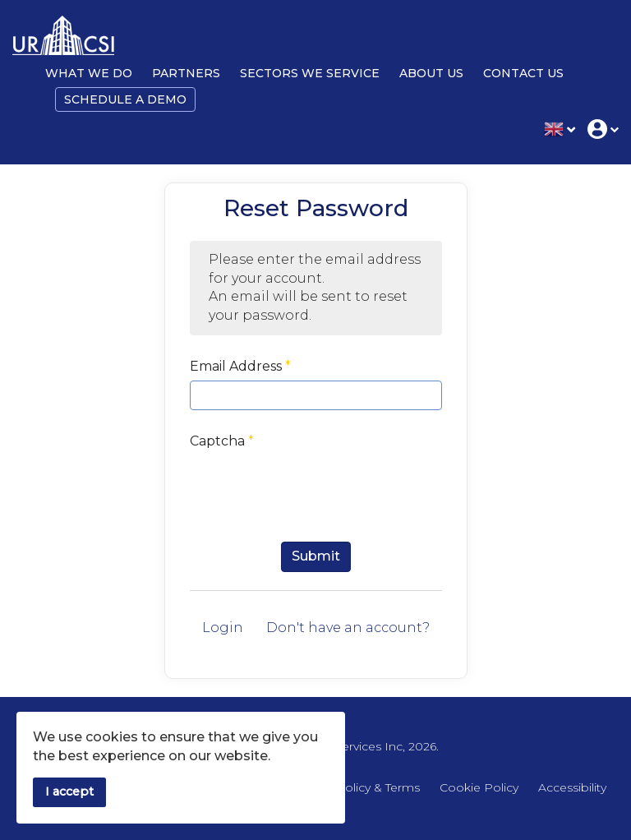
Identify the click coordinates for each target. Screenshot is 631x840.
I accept (69, 792)
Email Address (240, 366)
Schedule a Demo (125, 99)
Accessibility (572, 787)
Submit (316, 556)
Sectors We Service (310, 73)
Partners (186, 73)
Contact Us (523, 73)
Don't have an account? (348, 628)
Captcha (222, 441)
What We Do (89, 73)
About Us (431, 73)
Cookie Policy (479, 787)
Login (223, 628)
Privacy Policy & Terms (356, 787)
